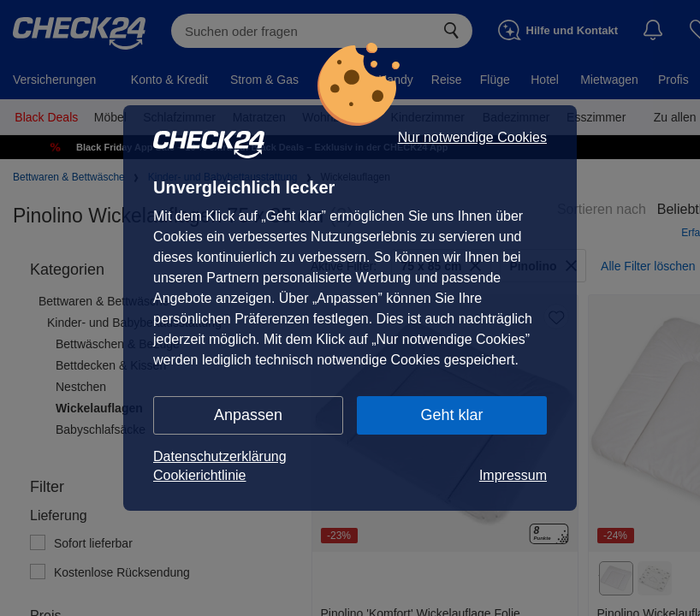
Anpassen (248, 415)
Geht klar (451, 415)
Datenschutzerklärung (220, 456)
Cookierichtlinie (200, 475)
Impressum (513, 475)
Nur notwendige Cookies (472, 138)
